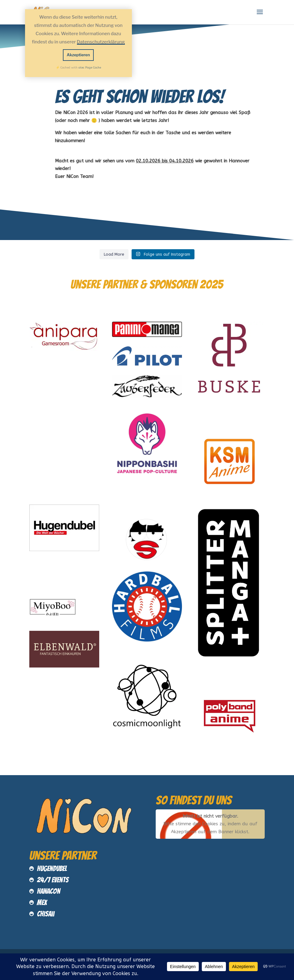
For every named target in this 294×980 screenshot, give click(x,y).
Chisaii (46, 914)
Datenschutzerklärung (101, 42)
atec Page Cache (90, 68)
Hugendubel (52, 869)
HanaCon (49, 891)
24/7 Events (53, 880)
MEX (42, 902)
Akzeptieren (78, 55)
